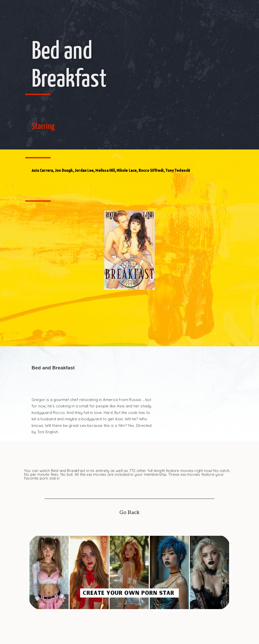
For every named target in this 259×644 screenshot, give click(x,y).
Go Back (129, 513)
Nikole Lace (127, 170)
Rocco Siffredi (151, 170)
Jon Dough (64, 170)
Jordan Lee (84, 170)
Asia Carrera (42, 170)
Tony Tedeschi (178, 170)
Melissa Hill (105, 170)
